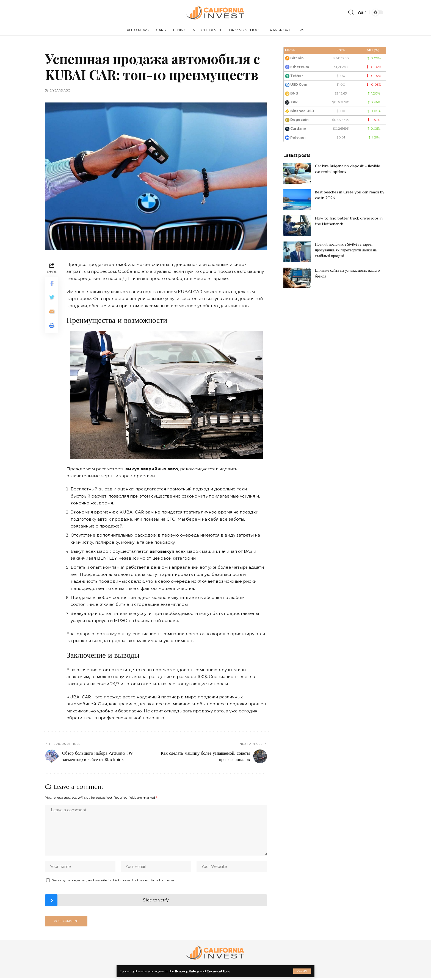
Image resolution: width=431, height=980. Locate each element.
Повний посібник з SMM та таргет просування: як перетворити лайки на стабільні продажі (346, 250)
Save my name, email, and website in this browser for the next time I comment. (115, 882)
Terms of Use (220, 971)
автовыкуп (162, 551)
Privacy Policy (188, 971)
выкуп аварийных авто (152, 469)
